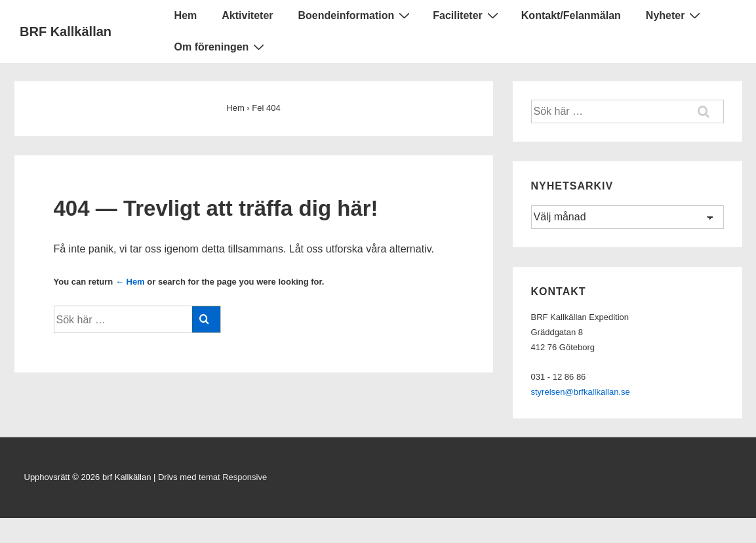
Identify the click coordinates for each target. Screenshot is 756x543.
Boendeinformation (356, 15)
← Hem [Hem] (130, 282)
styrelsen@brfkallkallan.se (581, 392)
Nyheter (675, 15)
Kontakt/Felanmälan (571, 15)
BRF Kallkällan (66, 31)
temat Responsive (233, 477)
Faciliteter (467, 15)
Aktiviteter (247, 15)
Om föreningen (221, 47)
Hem (186, 15)
